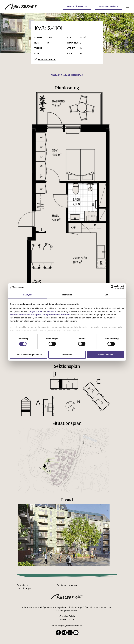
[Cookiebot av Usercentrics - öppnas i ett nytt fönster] (112, 287)
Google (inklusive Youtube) (56, 315)
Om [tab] (106, 295)
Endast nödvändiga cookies (29, 355)
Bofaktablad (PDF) (45, 59)
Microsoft (52, 311)
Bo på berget (23, 585)
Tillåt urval (67, 355)
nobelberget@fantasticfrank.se (67, 626)
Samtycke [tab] (28, 295)
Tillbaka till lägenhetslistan (67, 75)
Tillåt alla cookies (105, 355)
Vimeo (39, 311)
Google (32, 311)
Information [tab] (67, 295)
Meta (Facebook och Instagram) (26, 315)
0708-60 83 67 (67, 619)
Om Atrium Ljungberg (67, 585)
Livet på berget (24, 588)
